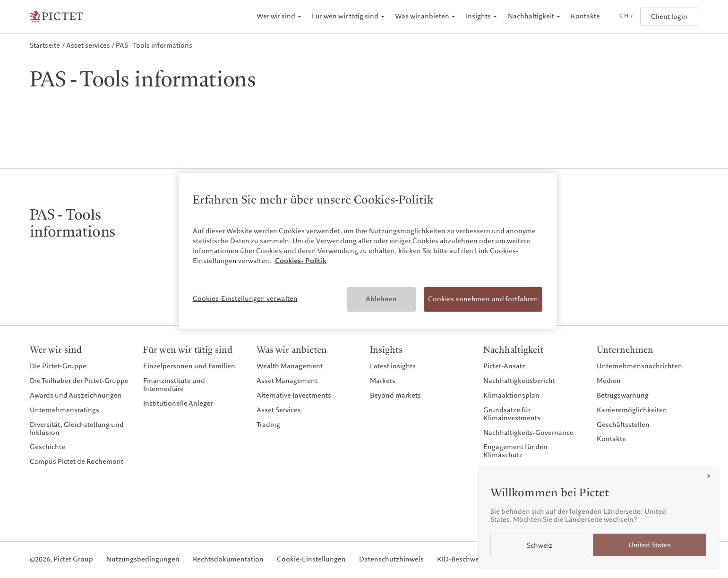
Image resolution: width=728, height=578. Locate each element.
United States (650, 545)
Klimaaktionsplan (511, 395)
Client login (669, 17)
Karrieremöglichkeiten (632, 410)
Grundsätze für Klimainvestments (512, 414)
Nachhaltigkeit (531, 16)
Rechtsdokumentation (228, 560)
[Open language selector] (626, 17)
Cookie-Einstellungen (311, 560)
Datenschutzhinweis (391, 560)
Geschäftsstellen (623, 425)
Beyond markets (395, 395)
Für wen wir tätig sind (345, 16)
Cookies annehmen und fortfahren (483, 299)
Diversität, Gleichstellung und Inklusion (77, 429)
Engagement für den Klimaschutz (515, 451)
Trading (268, 425)
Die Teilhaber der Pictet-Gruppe (79, 381)
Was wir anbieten (422, 16)
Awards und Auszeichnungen (76, 395)
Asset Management (287, 381)
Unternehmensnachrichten (639, 366)
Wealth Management (290, 366)
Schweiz (540, 546)
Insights (478, 16)
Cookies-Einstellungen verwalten (245, 298)
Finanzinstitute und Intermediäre (174, 385)
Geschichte (47, 447)
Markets (383, 381)
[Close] (709, 476)
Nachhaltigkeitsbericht (519, 381)
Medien (609, 381)
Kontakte (585, 16)
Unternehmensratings (64, 410)
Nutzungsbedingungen (143, 560)
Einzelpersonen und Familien (189, 366)
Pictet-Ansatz (504, 366)
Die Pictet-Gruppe (58, 366)
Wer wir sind (276, 16)
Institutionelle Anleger (178, 404)
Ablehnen (381, 299)
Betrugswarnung (623, 395)
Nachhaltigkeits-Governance (528, 433)
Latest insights (393, 366)
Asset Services (279, 410)
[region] (368, 251)
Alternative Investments (294, 395)
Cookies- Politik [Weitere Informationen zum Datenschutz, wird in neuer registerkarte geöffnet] (301, 261)
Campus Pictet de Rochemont (77, 462)
